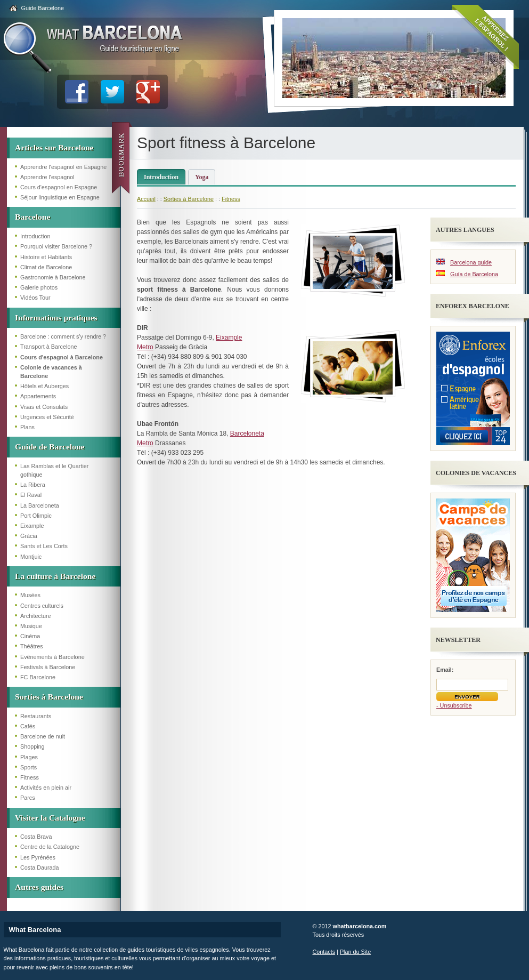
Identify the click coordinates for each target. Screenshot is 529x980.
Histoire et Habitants (46, 257)
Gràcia (29, 536)
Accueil (146, 199)
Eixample (32, 526)
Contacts (324, 952)
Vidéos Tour (35, 298)
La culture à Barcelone (55, 576)
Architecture (36, 616)
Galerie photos (39, 287)
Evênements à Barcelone (52, 657)
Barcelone (32, 217)
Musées (30, 595)
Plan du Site (355, 952)
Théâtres (32, 646)
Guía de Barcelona (474, 274)
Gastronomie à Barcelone (53, 277)
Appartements (38, 396)
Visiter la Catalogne (50, 818)
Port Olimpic (36, 516)
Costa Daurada (40, 867)
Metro (145, 347)
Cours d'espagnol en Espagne (59, 187)
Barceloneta (247, 433)
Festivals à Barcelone (48, 667)
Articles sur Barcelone (54, 147)
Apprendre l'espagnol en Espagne (63, 167)
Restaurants (36, 716)
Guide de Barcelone (50, 447)
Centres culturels (42, 606)
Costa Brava (36, 837)
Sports (29, 767)
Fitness (30, 777)
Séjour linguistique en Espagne (60, 197)
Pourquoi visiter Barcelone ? (56, 246)
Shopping (32, 746)
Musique (31, 626)
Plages (29, 757)
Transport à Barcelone (48, 347)
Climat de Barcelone (46, 267)
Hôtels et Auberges (44, 386)
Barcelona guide (471, 262)
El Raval (31, 495)
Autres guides (39, 887)
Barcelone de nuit (43, 736)
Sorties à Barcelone (49, 697)
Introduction (35, 236)
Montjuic (31, 557)
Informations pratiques (56, 318)
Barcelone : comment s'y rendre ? (63, 336)
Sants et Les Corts (44, 546)
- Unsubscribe (454, 705)
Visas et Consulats (44, 407)
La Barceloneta (40, 505)
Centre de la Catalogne (50, 847)
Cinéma (30, 636)
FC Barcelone (38, 677)
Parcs (28, 798)
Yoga (202, 177)
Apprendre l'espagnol (47, 177)
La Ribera (33, 485)
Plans (27, 427)
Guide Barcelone (43, 8)
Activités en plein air (46, 788)
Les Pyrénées (38, 857)
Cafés (28, 726)
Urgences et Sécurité (47, 417)
